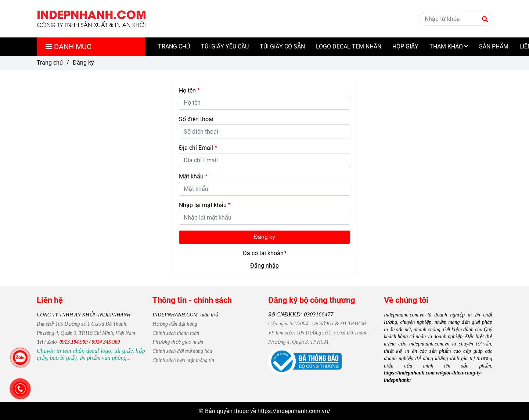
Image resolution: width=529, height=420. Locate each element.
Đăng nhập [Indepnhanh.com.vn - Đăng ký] (264, 266)
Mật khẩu (193, 176)
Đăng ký (264, 237)
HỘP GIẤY (405, 46)
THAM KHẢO (449, 46)
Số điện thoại (196, 119)
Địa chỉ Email (198, 148)
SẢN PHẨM (494, 46)
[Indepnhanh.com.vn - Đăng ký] (91, 19)
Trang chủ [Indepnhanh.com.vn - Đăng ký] (50, 63)
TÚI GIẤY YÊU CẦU (225, 46)
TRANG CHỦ (174, 46)
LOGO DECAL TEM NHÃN (349, 46)
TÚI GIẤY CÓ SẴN (282, 46)
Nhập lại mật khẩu (205, 205)
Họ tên (189, 90)
